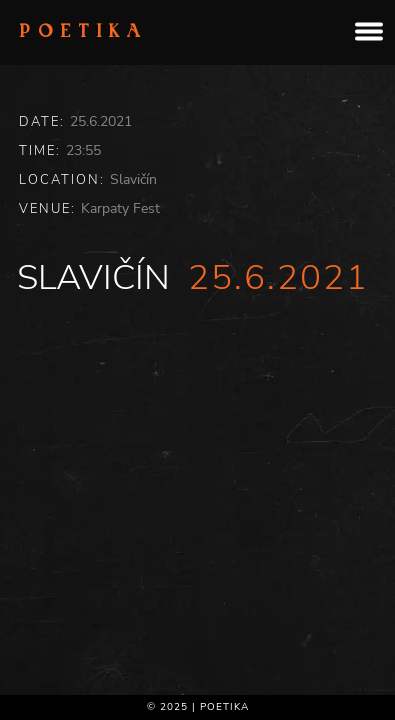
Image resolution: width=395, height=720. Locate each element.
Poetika (84, 33)
